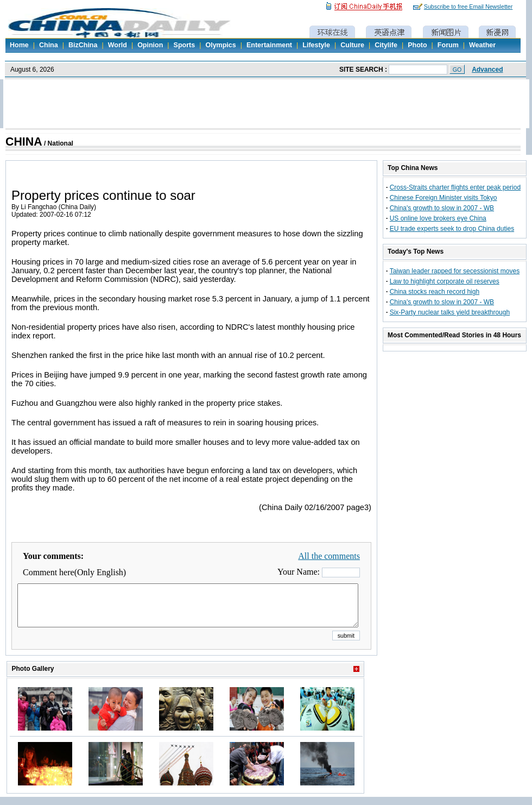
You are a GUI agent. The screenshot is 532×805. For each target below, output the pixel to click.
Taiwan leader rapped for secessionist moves (455, 271)
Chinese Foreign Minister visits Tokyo (444, 198)
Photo (417, 45)
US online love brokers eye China (438, 218)
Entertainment (269, 45)
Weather (482, 45)
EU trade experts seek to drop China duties (452, 229)
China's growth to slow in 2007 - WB (442, 208)
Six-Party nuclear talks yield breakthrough (450, 312)
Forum (448, 45)
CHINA (24, 142)
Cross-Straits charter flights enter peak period (455, 187)
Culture (352, 45)
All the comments (329, 556)
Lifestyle (316, 45)
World (118, 45)
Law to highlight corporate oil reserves (445, 281)
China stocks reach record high (435, 292)
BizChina (83, 45)
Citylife (386, 45)
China (49, 45)
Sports (185, 45)
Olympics (220, 45)
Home (19, 45)
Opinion (150, 45)
